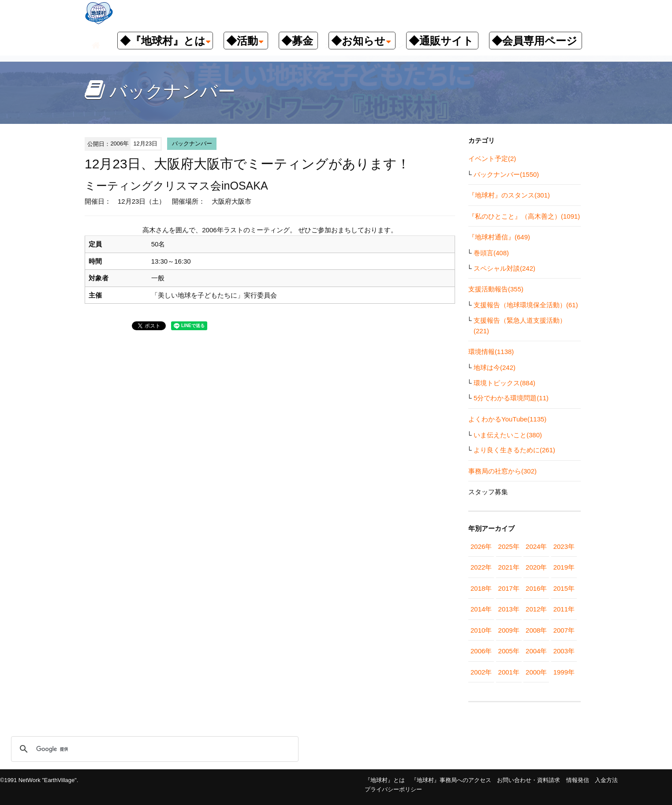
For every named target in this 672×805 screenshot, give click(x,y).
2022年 (481, 567)
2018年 (481, 588)
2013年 (509, 609)
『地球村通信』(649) (499, 237)
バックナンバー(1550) (506, 174)
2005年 (509, 651)
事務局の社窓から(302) (502, 471)
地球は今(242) (495, 367)
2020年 (536, 567)
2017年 (509, 588)
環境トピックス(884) (504, 383)
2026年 (481, 546)
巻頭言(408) (491, 253)
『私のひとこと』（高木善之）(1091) (524, 216)
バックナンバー (192, 143)
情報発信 (578, 780)
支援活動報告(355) (496, 289)
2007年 (564, 630)
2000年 (536, 672)
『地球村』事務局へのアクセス (451, 780)
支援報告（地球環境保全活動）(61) (526, 305)
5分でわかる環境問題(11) (511, 398)
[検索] (153, 749)
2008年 (536, 630)
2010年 (481, 630)
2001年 (509, 672)
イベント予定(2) (492, 158)
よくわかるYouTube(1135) (507, 419)
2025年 (509, 546)
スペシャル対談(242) (504, 268)
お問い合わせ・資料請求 (528, 780)
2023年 (564, 546)
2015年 (564, 588)
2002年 (481, 672)
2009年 (509, 630)
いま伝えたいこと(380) (508, 435)
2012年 (536, 609)
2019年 (564, 567)
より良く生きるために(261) (514, 450)
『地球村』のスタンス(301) (509, 195)
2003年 (564, 651)
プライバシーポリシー (393, 789)
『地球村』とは (385, 780)
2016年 (536, 588)
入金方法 (606, 780)
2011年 (564, 609)
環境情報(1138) (491, 352)
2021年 (509, 567)
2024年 (536, 546)
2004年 (536, 651)
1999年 (564, 672)
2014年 (481, 609)
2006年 (481, 651)
